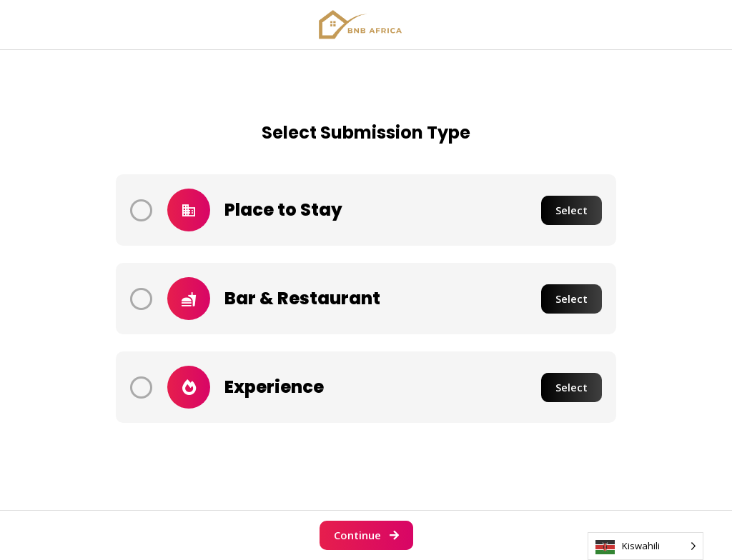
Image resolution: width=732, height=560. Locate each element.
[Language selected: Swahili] (646, 546)
